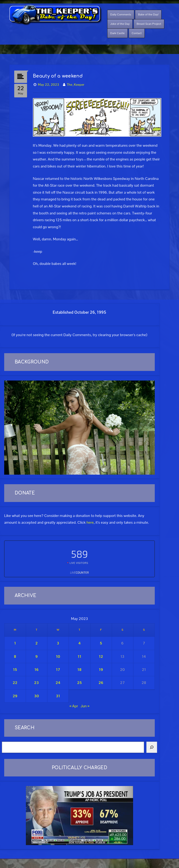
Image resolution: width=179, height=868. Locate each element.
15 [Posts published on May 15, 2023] (15, 670)
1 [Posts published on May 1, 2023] (15, 643)
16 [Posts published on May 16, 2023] (37, 670)
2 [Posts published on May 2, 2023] (37, 643)
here (90, 522)
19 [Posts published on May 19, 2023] (101, 670)
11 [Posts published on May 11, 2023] (79, 656)
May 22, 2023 (49, 85)
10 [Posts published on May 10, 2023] (58, 656)
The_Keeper (76, 85)
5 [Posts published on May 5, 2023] (101, 643)
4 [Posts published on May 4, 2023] (79, 643)
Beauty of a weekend (58, 76)
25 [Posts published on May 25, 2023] (79, 683)
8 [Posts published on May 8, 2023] (15, 656)
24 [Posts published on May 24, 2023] (58, 683)
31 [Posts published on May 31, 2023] (58, 696)
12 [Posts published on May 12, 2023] (101, 656)
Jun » (85, 706)
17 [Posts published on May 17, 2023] (58, 670)
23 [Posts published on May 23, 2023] (37, 683)
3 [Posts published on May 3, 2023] (58, 643)
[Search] (152, 747)
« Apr (74, 706)
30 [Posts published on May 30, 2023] (37, 696)
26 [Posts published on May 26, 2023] (101, 683)
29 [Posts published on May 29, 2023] (15, 696)
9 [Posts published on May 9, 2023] (37, 656)
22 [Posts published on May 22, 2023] (15, 683)
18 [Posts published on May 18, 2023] (79, 670)
